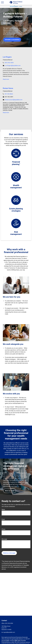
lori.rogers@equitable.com (8, 632)
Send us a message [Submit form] (9, 553)
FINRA (16, 641)
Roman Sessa (8, 88)
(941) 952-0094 (9, 63)
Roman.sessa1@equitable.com (14, 100)
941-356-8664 (9, 94)
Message (4, 539)
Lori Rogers (7, 57)
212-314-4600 (5, 641)
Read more (6, 79)
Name (3, 509)
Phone (3, 529)
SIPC (19, 641)
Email (3, 519)
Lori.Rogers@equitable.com (13, 66)
